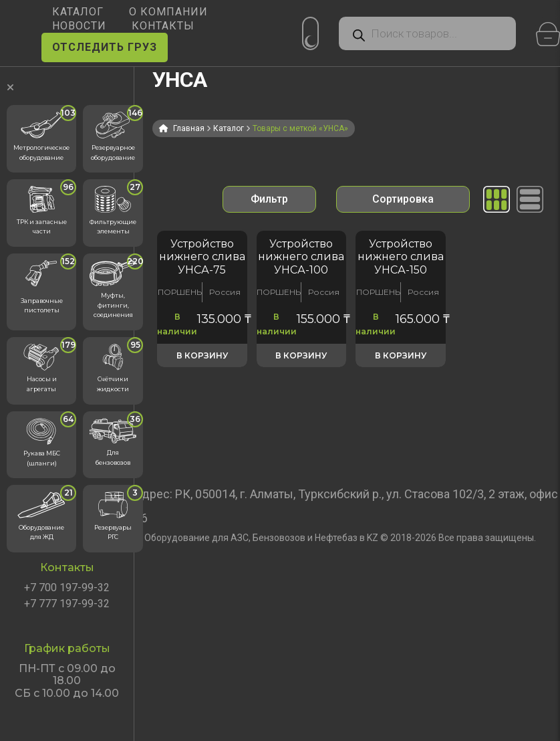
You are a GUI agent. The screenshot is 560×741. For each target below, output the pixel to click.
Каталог (229, 128)
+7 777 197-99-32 (67, 604)
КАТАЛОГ (78, 12)
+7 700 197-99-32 (67, 588)
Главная (189, 128)
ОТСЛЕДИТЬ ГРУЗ (105, 47)
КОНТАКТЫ (163, 26)
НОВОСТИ (79, 26)
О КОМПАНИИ (168, 12)
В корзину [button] (202, 355)
